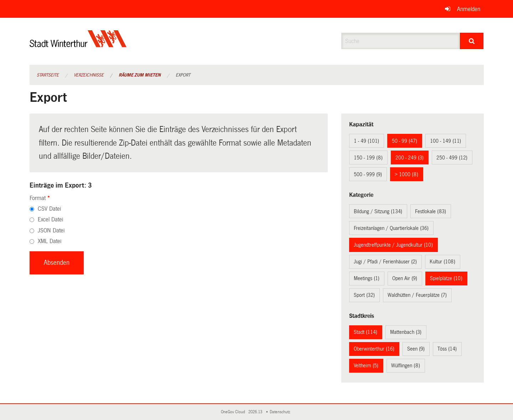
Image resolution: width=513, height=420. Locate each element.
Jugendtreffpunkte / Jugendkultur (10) (393, 245)
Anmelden (469, 9)
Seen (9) (416, 349)
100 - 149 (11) (445, 141)
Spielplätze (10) (446, 278)
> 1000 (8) (406, 174)
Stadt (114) (366, 332)
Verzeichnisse (89, 75)
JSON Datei (51, 230)
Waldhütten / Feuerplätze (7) (417, 295)
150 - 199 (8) (368, 158)
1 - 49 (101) (366, 141)
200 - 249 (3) (410, 158)
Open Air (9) (405, 278)
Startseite (48, 75)
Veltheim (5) (366, 366)
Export (183, 75)
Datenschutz (281, 412)
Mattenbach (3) (406, 332)
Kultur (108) (442, 262)
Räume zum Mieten (140, 75)
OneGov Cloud (234, 412)
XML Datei (50, 241)
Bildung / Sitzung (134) (378, 211)
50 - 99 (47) (405, 141)
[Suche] (472, 41)
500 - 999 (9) (368, 174)
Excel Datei (50, 219)
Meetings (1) (367, 278)
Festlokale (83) (431, 211)
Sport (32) (364, 295)
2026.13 (256, 412)
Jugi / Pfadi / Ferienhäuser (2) (385, 262)
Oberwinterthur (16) (374, 349)
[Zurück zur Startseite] (78, 45)
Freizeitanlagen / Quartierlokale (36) (391, 228)
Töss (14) (447, 349)
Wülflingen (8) (406, 366)
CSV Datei (49, 209)
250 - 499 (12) (452, 158)
